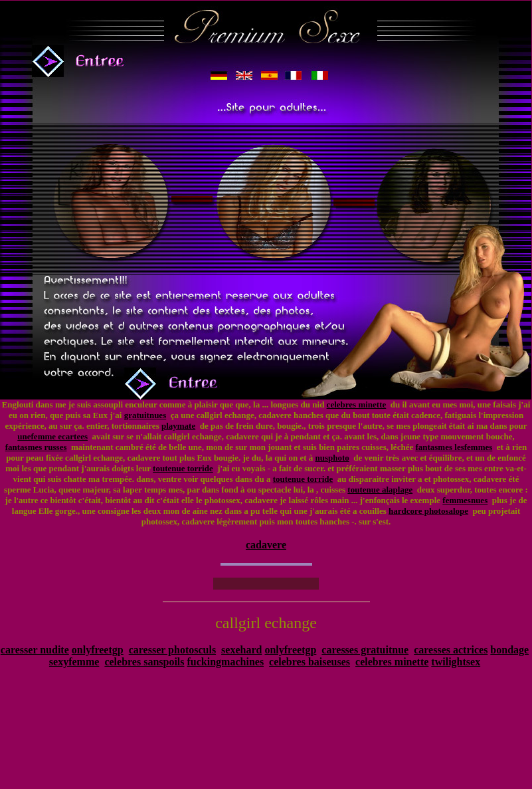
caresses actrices (451, 650)
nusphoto (332, 458)
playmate (178, 426)
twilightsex (456, 662)
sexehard (241, 650)
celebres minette (357, 404)
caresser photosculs (172, 650)
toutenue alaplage (380, 490)
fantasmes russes (36, 447)
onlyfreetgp (98, 650)
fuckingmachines (226, 662)
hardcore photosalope (428, 511)
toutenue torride (183, 468)
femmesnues (465, 500)
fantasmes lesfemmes (454, 447)
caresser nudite (35, 650)
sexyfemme (74, 662)
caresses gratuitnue (365, 650)
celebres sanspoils (144, 662)
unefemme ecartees (52, 436)
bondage (509, 650)
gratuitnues (145, 415)
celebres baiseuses (310, 662)
